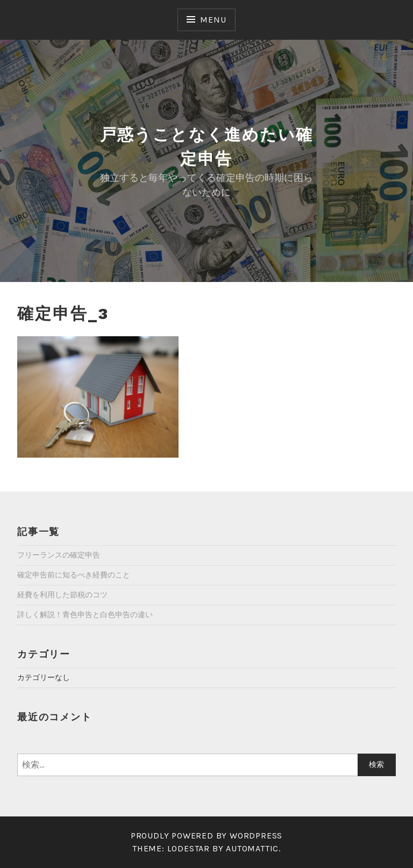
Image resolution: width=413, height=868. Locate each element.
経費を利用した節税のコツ (62, 595)
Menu (213, 20)
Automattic (252, 848)
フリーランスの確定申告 (59, 555)
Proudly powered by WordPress (206, 836)
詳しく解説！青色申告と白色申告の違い (85, 615)
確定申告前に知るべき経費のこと (74, 575)
